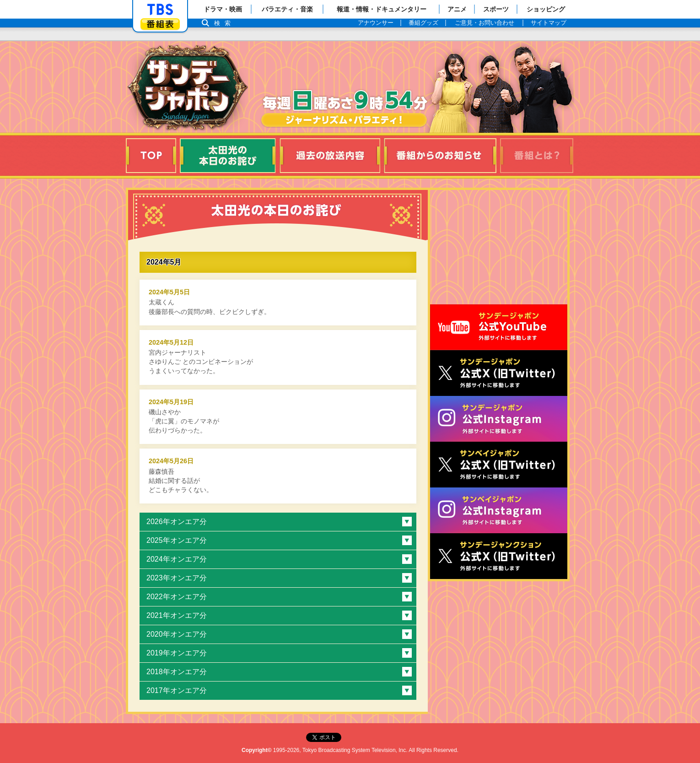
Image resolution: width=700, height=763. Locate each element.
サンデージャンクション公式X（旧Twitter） (499, 556)
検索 (225, 23)
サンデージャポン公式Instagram (499, 419)
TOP (151, 156)
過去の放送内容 (330, 156)
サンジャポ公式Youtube (499, 327)
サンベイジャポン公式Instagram (499, 510)
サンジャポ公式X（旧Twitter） (499, 373)
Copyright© (257, 750)
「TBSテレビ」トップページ (160, 10)
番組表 (160, 24)
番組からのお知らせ (440, 156)
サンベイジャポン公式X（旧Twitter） (499, 465)
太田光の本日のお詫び (228, 156)
